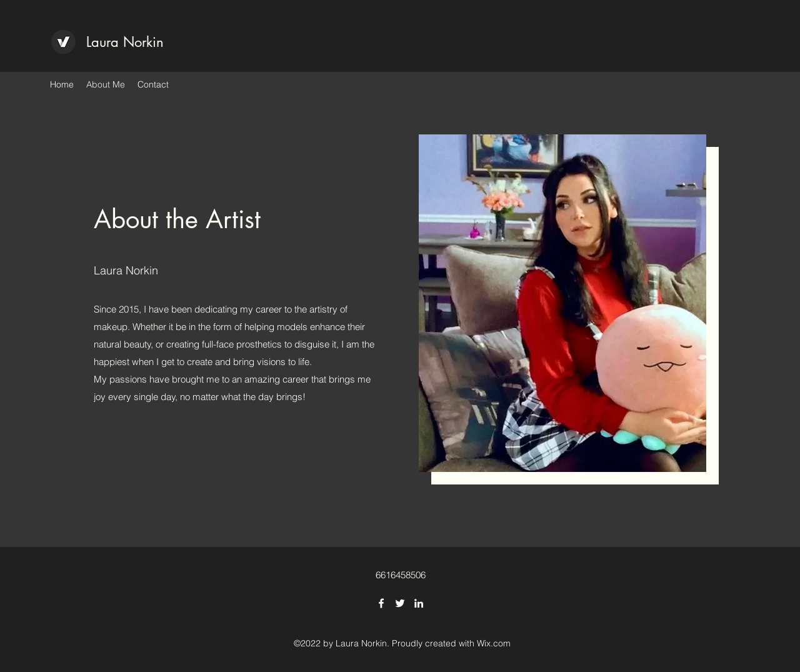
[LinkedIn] (419, 603)
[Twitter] (400, 603)
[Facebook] (381, 603)
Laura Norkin (125, 42)
